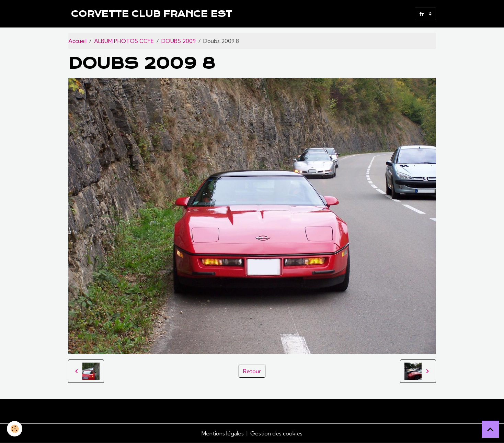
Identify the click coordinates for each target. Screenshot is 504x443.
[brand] (152, 14)
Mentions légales (223, 433)
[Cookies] (15, 429)
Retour (252, 371)
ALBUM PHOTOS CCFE (124, 41)
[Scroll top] (490, 429)
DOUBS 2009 (179, 41)
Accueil (77, 41)
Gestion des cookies (276, 433)
